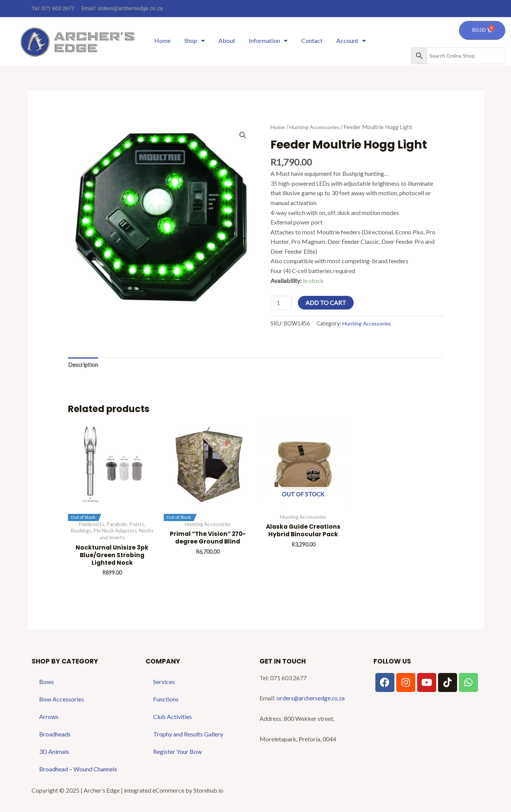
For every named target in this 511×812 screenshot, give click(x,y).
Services (164, 683)
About (227, 40)
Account (351, 41)
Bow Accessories (62, 701)
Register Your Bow (177, 753)
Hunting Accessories (315, 127)
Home (162, 40)
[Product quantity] (282, 303)
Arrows (49, 718)
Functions (166, 701)
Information (268, 41)
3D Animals (54, 753)
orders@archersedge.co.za (130, 8)
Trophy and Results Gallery (188, 736)
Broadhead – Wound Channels (78, 771)
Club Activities (172, 718)
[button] (243, 135)
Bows (47, 683)
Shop (195, 41)
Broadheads (55, 736)
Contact (312, 40)
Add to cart (327, 303)
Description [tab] (83, 366)
